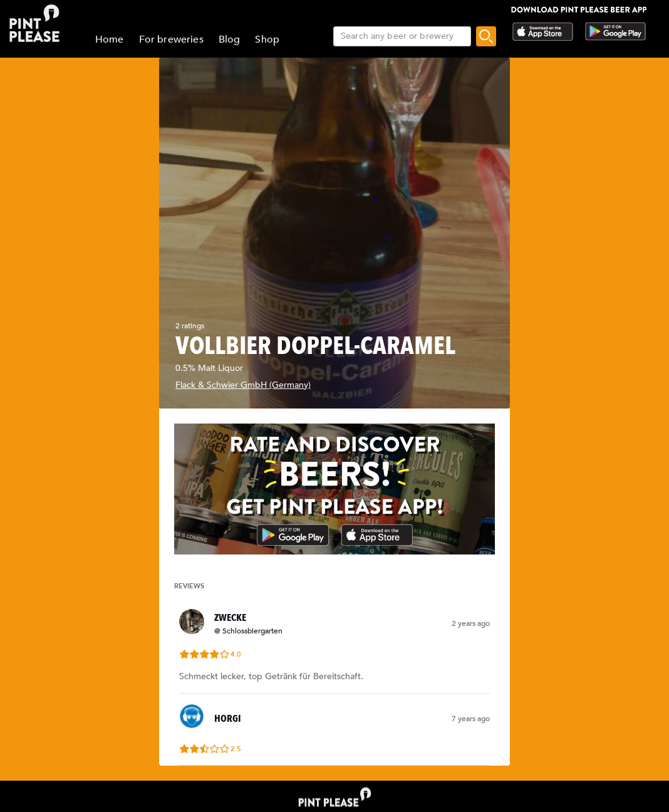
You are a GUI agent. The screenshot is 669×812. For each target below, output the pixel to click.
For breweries (171, 39)
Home (110, 39)
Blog (230, 39)
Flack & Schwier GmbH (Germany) (243, 385)
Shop (267, 39)
